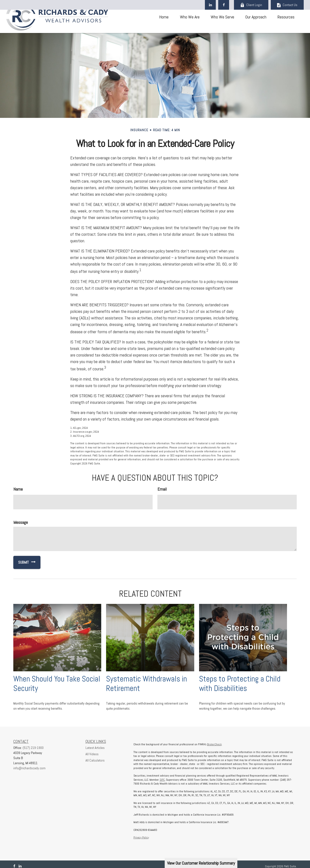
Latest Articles (95, 748)
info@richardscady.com (29, 768)
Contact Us (287, 5)
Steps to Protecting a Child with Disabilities (240, 684)
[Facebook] (224, 5)
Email (162, 489)
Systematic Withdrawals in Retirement (147, 684)
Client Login (251, 5)
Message (21, 522)
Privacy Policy (141, 837)
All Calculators (95, 760)
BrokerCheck (214, 744)
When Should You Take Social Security (57, 684)
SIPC (162, 780)
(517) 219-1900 (33, 748)
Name (18, 489)
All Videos (92, 754)
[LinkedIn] (210, 5)
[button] (164, 17)
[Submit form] (21, 562)
